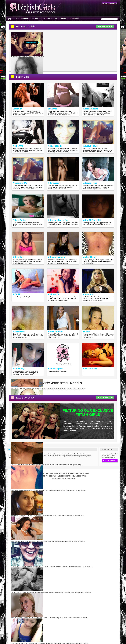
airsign (87, 331)
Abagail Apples (91, 109)
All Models (104, 26)
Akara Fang (19, 369)
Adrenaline (18, 257)
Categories (47, 19)
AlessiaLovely (90, 369)
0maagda (17, 109)
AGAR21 (17, 294)
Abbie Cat (18, 146)
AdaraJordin (54, 183)
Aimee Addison (55, 331)
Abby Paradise (55, 146)
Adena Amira (19, 220)
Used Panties (74, 19)
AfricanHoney (90, 257)
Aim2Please (19, 331)
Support (63, 19)
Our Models (36, 19)
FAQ (56, 19)
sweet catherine (31, 43)
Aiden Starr (89, 294)
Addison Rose (90, 183)
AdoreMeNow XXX (92, 220)
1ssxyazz (53, 109)
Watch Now (104, 398)
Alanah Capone (56, 369)
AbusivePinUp (20, 183)
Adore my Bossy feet (58, 220)
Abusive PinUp (90, 146)
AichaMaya (53, 294)
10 (77, 389)
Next (82, 389)
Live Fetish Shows (22, 19)
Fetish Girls (23, 77)
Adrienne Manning (57, 257)
